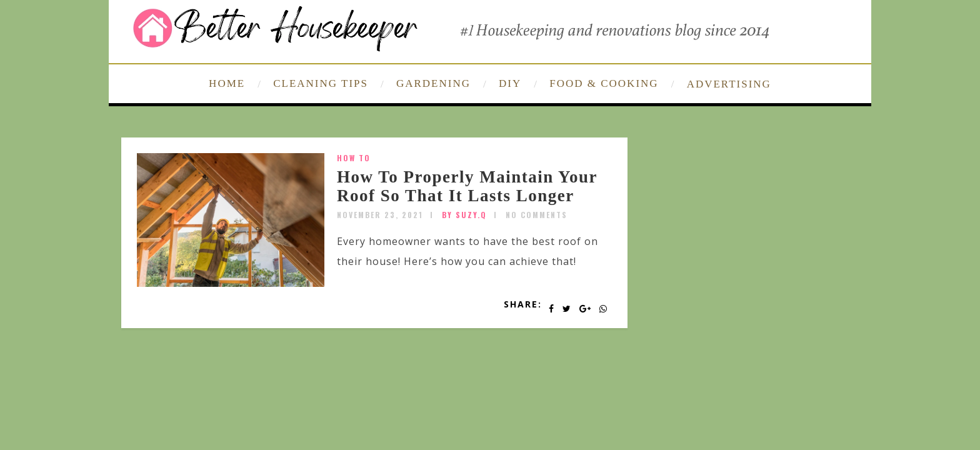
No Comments (537, 215)
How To (354, 158)
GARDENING (433, 83)
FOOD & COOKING (604, 83)
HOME (227, 83)
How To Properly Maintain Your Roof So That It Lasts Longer (467, 186)
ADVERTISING (729, 84)
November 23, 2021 (380, 215)
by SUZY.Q (464, 215)
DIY (510, 83)
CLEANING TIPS (321, 83)
